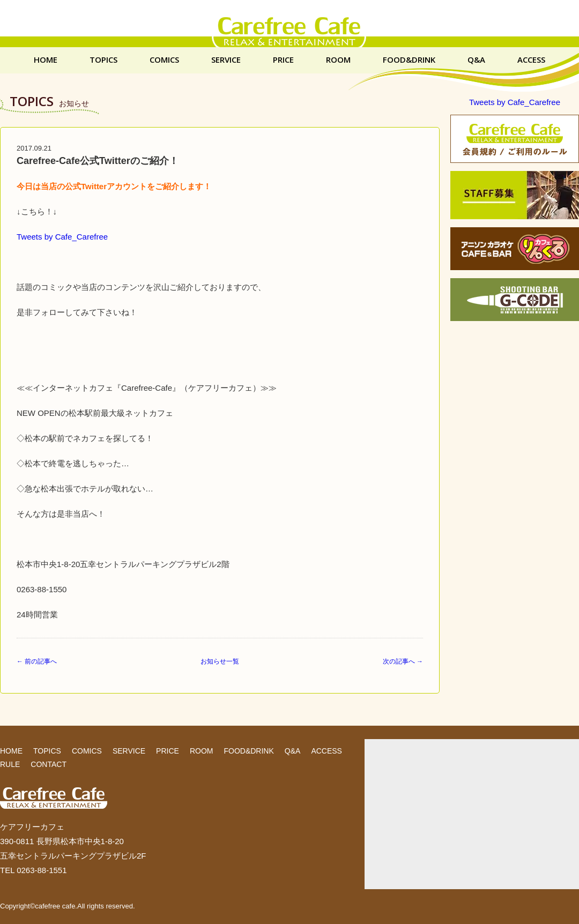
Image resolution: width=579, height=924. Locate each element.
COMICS (164, 60)
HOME (46, 60)
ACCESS (531, 60)
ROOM (338, 60)
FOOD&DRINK (409, 60)
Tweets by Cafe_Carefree (62, 237)
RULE (10, 764)
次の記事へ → (403, 661)
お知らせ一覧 (220, 661)
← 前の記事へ (37, 661)
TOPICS (103, 60)
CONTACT (49, 764)
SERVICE (226, 60)
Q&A (476, 60)
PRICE (283, 60)
